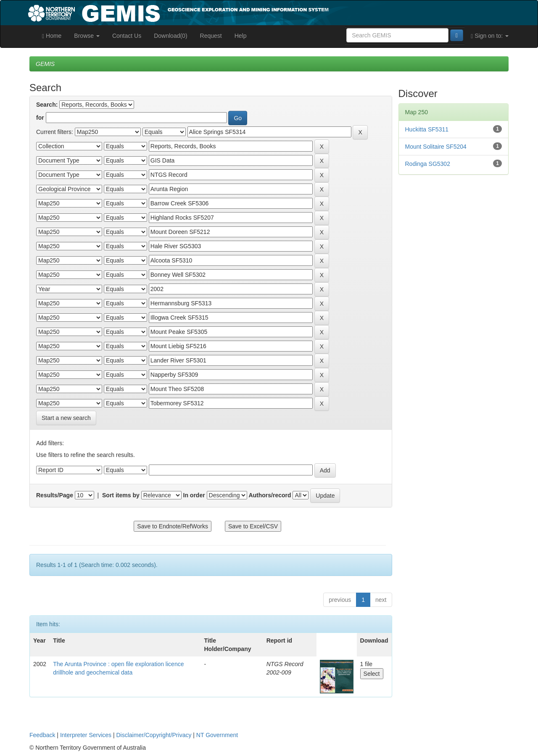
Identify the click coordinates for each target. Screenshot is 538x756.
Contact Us (127, 36)
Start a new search (66, 418)
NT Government (217, 735)
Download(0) (170, 36)
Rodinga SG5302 (428, 164)
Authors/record (270, 495)
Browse (87, 36)
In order (194, 495)
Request (211, 36)
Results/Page (55, 495)
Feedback (42, 735)
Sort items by (121, 495)
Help (241, 36)
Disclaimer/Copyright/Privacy (154, 735)
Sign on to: (490, 36)
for (40, 118)
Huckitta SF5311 (427, 129)
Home (52, 36)
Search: (47, 105)
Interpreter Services (86, 735)
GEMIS (45, 64)
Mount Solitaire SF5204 (436, 147)
